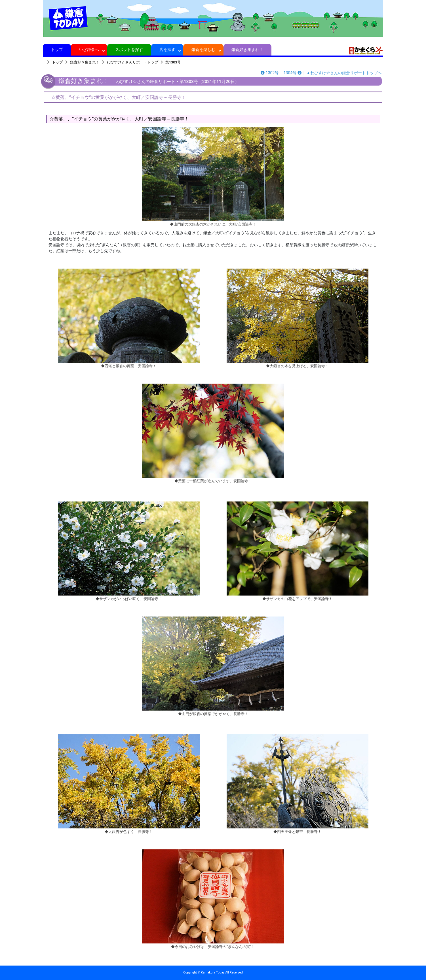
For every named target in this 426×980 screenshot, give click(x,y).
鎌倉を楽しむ (203, 50)
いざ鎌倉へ (89, 50)
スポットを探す (129, 50)
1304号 (293, 73)
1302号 (270, 73)
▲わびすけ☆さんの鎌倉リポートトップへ (344, 73)
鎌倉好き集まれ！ (247, 50)
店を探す (167, 50)
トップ (57, 50)
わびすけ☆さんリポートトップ (132, 62)
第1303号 (173, 62)
